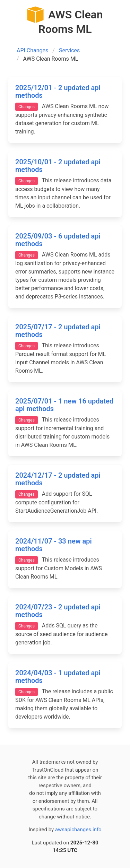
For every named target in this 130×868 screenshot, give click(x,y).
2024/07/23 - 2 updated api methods (58, 611)
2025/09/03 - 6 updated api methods (58, 240)
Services (69, 50)
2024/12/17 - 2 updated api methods (58, 479)
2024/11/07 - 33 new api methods (54, 545)
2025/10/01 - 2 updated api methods (58, 166)
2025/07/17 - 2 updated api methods (58, 331)
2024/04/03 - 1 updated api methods (58, 677)
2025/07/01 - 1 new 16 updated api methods (64, 405)
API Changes (32, 50)
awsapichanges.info (78, 830)
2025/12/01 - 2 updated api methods (58, 92)
